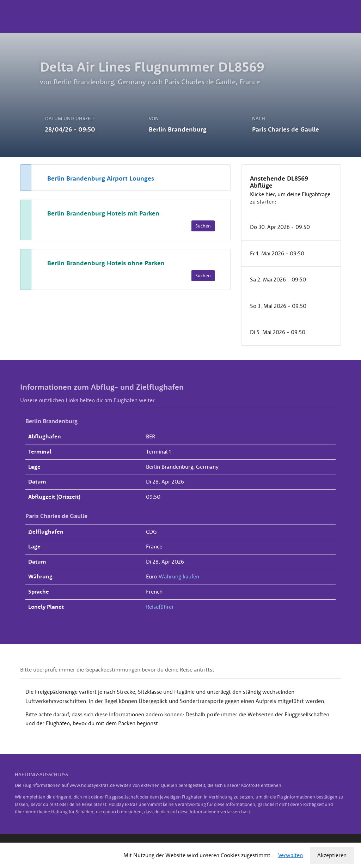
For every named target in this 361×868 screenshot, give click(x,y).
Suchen (203, 226)
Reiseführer (160, 607)
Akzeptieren (332, 855)
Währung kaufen (179, 576)
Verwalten (290, 855)
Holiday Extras (25, 17)
